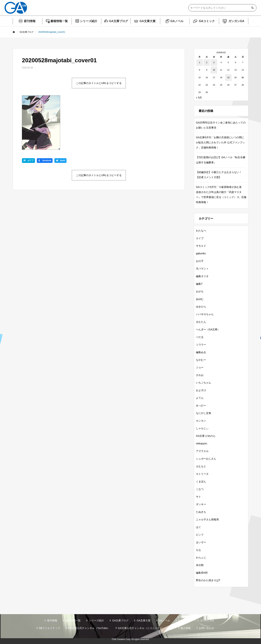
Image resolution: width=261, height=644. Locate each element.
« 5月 (199, 98)
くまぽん (201, 481)
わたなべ (201, 231)
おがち (200, 291)
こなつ (200, 489)
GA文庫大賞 (148, 21)
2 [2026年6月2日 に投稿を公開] (207, 62)
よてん (200, 398)
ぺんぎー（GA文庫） (208, 329)
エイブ (200, 238)
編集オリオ (202, 276)
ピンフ (200, 535)
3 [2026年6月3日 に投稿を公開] (214, 62)
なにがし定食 (204, 413)
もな (198, 550)
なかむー (201, 360)
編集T (199, 284)
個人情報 (186, 628)
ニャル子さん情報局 (207, 519)
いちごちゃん (204, 383)
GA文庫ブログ (119, 21)
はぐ (198, 527)
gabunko (201, 253)
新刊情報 (30, 21)
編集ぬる (201, 352)
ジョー (200, 367)
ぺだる (200, 337)
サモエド (201, 246)
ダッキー (201, 504)
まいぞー (201, 542)
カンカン (201, 421)
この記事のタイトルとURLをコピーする (99, 83)
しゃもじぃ (202, 428)
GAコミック (207, 21)
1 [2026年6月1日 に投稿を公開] (200, 62)
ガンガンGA (236, 21)
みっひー (201, 405)
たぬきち (201, 512)
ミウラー (201, 345)
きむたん (201, 322)
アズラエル (202, 451)
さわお (200, 375)
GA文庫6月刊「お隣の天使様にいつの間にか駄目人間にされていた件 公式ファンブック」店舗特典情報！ (220, 142)
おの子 (200, 261)
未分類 (200, 565)
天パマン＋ (202, 269)
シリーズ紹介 (89, 21)
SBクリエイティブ (49, 628)
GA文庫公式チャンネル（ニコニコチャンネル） (145, 628)
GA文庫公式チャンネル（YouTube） (89, 628)
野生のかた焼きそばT (208, 580)
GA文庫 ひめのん (206, 436)
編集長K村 (202, 573)
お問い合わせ (206, 628)
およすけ (201, 390)
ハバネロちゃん (205, 314)
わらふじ (201, 557)
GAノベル (177, 21)
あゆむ (200, 299)
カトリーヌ (202, 474)
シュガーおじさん (206, 459)
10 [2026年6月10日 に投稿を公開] (214, 70)
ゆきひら (201, 307)
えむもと (201, 466)
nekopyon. (202, 443)
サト (198, 497)
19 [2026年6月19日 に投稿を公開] (228, 77)
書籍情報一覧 (59, 21)
